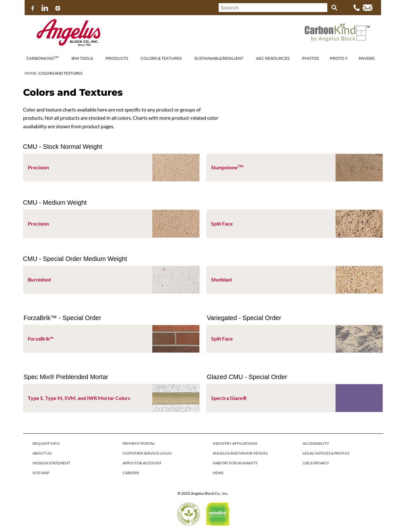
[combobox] (273, 8)
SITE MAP (41, 473)
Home (30, 73)
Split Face (222, 224)
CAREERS (131, 473)
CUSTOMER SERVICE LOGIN (147, 453)
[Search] (334, 8)
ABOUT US (42, 453)
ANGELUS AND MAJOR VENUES (240, 453)
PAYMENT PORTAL (139, 443)
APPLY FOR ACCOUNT (142, 463)
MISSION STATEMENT (51, 463)
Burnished (39, 279)
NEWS (218, 473)
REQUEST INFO (46, 443)
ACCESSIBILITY (316, 443)
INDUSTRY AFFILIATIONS (235, 443)
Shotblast (222, 279)
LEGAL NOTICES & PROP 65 (326, 453)
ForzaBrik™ (41, 339)
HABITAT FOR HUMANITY (235, 463)
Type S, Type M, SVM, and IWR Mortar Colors (79, 398)
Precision (38, 167)
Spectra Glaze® (229, 398)
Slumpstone (227, 167)
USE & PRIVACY (316, 463)
